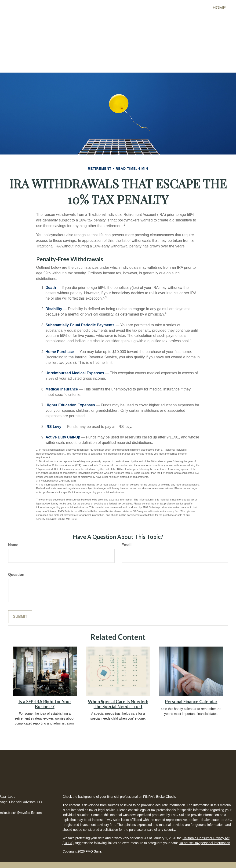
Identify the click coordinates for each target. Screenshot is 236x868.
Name (13, 541)
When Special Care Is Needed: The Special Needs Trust (118, 701)
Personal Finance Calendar (191, 698)
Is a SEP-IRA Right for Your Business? (45, 701)
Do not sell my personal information (204, 839)
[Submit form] (20, 613)
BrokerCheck (166, 793)
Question (16, 571)
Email (127, 541)
